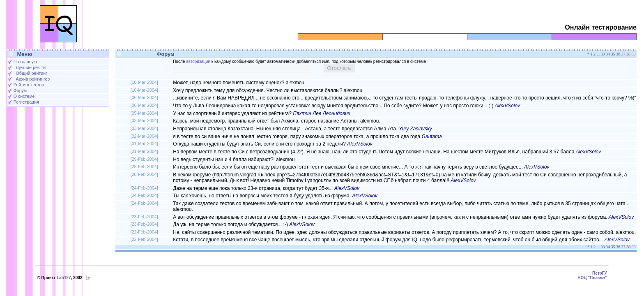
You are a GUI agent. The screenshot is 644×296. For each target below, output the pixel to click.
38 (628, 54)
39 (634, 54)
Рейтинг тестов (29, 85)
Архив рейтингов (33, 79)
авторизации (198, 61)
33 (603, 54)
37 (623, 54)
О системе (24, 96)
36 (618, 54)
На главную (25, 62)
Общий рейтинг (32, 73)
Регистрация (26, 102)
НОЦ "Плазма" (592, 278)
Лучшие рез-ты (31, 67)
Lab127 (64, 278)
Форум (20, 90)
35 (613, 54)
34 (608, 54)
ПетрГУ (600, 273)
